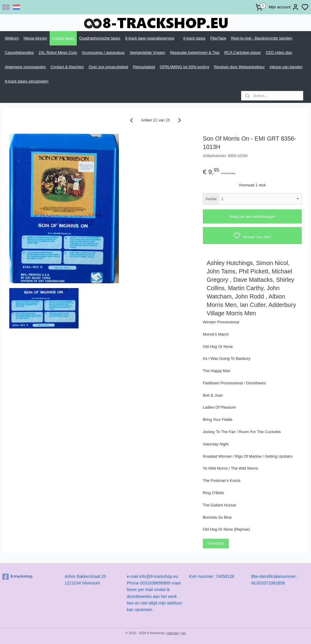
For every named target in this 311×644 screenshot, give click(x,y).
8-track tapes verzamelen (27, 81)
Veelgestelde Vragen (148, 52)
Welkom (12, 38)
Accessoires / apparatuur (103, 52)
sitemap (173, 633)
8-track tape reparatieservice (150, 38)
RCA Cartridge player (243, 52)
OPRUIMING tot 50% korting (184, 67)
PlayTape (218, 38)
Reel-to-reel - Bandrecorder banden (262, 38)
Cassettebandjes (19, 52)
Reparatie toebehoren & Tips (195, 52)
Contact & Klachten (67, 67)
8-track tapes (63, 38)
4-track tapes (194, 38)
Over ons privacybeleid (108, 67)
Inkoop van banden (286, 67)
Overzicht (216, 543)
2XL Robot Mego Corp (58, 52)
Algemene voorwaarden (25, 67)
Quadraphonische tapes (100, 38)
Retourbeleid (144, 67)
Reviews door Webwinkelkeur (239, 67)
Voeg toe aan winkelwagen (252, 216)
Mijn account (284, 7)
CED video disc (279, 52)
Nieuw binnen (35, 38)
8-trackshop (17, 577)
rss (184, 633)
